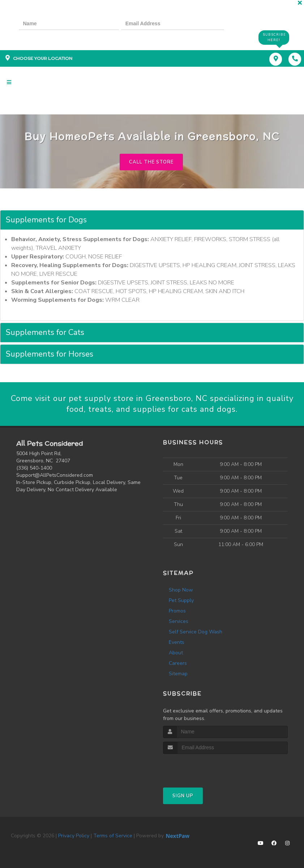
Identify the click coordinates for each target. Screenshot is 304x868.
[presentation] (43, 37)
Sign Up (183, 796)
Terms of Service (113, 836)
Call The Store (151, 162)
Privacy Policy (74, 836)
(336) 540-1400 (34, 468)
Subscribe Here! (274, 37)
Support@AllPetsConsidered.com (55, 475)
